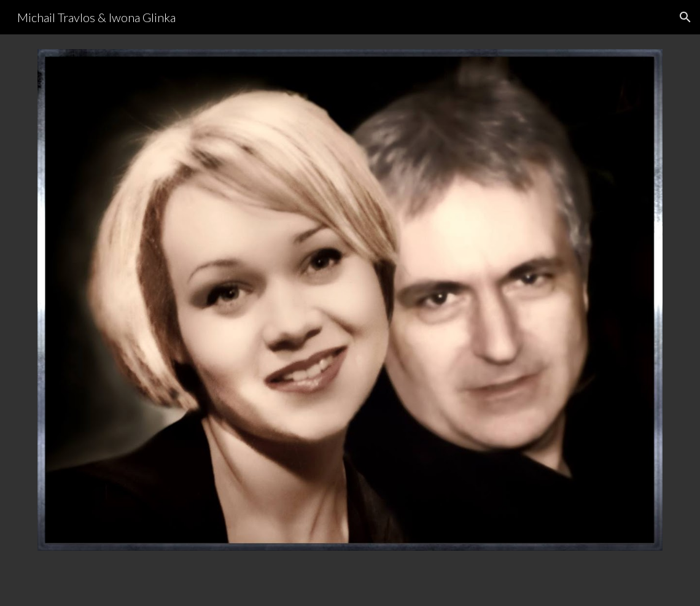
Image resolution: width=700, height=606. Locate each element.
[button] (685, 17)
